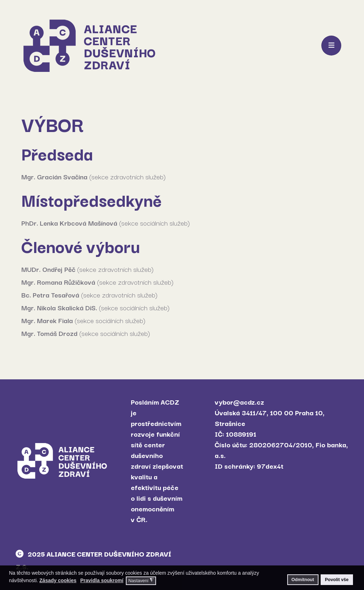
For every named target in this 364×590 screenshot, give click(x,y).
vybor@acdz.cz (239, 402)
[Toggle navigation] (331, 46)
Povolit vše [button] (337, 580)
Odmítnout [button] (303, 580)
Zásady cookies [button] (58, 580)
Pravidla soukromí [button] (102, 580)
